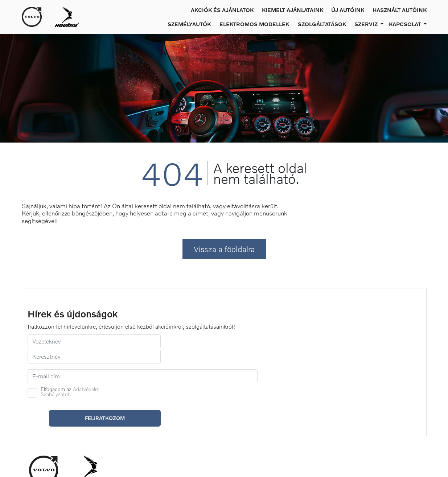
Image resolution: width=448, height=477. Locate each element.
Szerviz (211, 408)
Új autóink (348, 10)
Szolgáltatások (322, 24)
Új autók (135, 413)
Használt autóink (400, 10)
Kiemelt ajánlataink (293, 10)
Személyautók (189, 24)
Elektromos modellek (254, 24)
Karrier (288, 408)
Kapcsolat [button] (406, 24)
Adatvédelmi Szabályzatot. (272, 348)
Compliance (294, 424)
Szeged (366, 416)
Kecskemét (371, 408)
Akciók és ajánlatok (222, 10)
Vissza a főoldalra (224, 261)
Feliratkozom (384, 353)
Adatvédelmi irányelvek (308, 416)
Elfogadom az (272, 348)
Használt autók (143, 421)
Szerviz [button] (367, 24)
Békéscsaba (372, 424)
